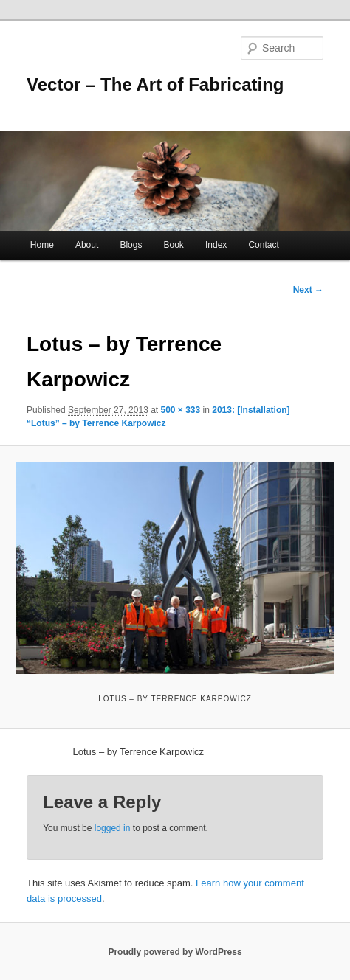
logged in (113, 828)
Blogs (131, 245)
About (87, 245)
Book (174, 245)
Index (216, 245)
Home (42, 245)
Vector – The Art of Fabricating (155, 84)
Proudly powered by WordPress (175, 952)
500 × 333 (181, 410)
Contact (263, 245)
